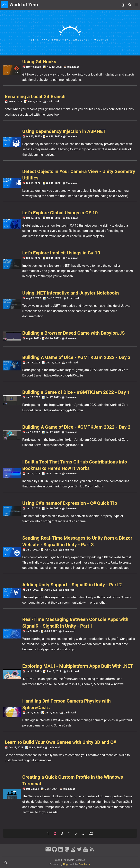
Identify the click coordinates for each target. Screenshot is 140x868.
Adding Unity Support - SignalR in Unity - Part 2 (72, 585)
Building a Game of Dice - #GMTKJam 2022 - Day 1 (76, 392)
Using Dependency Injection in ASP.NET (64, 131)
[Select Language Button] (5, 863)
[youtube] (86, 851)
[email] (48, 851)
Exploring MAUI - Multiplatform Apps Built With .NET (78, 666)
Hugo (66, 864)
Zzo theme (84, 864)
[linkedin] (61, 851)
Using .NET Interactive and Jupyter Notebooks (71, 293)
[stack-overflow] (73, 851)
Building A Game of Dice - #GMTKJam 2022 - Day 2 (76, 427)
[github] (54, 851)
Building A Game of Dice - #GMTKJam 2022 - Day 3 (76, 357)
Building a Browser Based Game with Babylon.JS (74, 333)
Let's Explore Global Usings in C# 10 (60, 213)
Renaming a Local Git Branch (35, 97)
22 (91, 833)
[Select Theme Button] (123, 5)
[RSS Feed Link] (92, 851)
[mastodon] (67, 851)
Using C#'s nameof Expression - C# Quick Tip (70, 503)
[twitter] (79, 851)
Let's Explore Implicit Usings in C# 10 (61, 253)
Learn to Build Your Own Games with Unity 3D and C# (60, 742)
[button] (137, 5)
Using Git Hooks (39, 62)
